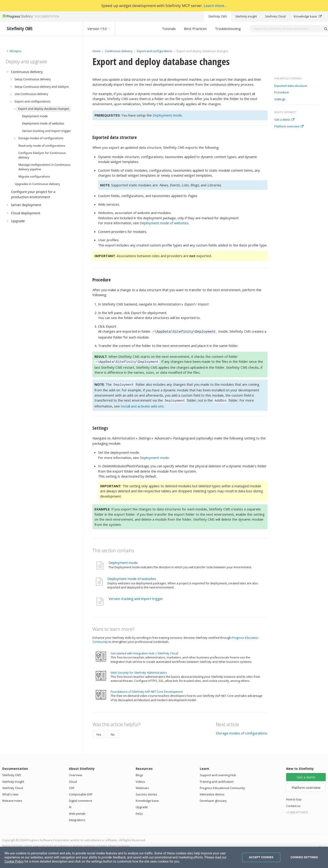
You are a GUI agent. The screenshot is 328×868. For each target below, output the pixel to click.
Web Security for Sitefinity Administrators (139, 670)
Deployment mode (167, 115)
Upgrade (142, 804)
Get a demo (284, 120)
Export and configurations (155, 51)
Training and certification (217, 779)
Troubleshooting (228, 29)
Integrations (77, 817)
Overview (75, 772)
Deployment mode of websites (164, 223)
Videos (140, 779)
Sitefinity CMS (218, 16)
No (113, 732)
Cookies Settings (304, 857)
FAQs (139, 811)
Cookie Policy (14, 861)
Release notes (12, 798)
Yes (99, 732)
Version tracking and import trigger (136, 596)
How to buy (294, 797)
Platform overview (289, 127)
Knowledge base (308, 16)
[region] (164, 857)
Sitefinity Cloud (275, 16)
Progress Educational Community (222, 785)
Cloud (73, 779)
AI (70, 804)
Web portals (77, 811)
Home (96, 51)
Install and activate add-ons (142, 403)
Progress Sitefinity (313, 845)
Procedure (282, 93)
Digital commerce (81, 798)
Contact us (293, 803)
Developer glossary (213, 798)
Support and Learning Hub (218, 772)
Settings (280, 99)
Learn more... (215, 6)
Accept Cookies (261, 857)
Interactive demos (212, 792)
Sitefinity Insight (246, 16)
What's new (10, 792)
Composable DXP (81, 792)
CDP (72, 785)
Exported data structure (291, 86)
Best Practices (195, 29)
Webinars (142, 785)
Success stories (146, 792)
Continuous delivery (119, 51)
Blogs (139, 772)
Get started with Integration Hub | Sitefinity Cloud (144, 651)
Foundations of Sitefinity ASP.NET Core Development (147, 689)
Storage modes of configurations (242, 730)
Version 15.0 (99, 29)
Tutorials (169, 29)
